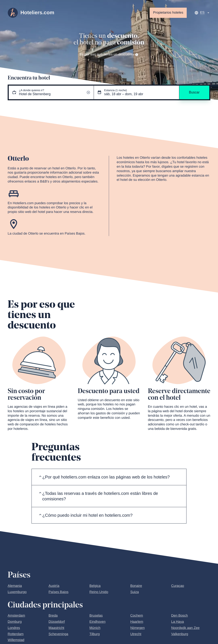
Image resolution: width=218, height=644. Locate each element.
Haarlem (137, 622)
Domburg (15, 622)
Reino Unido (99, 592)
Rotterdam (16, 634)
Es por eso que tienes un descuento (109, 54)
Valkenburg (180, 634)
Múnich (95, 628)
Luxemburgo (17, 592)
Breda (53, 616)
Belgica (95, 586)
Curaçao (178, 586)
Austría (54, 586)
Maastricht (56, 628)
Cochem (137, 616)
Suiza (135, 592)
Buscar (194, 92)
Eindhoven (98, 622)
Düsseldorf (57, 622)
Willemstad (16, 640)
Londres (14, 628)
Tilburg (95, 634)
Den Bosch (179, 616)
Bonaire (136, 586)
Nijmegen (138, 628)
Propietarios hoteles (168, 13)
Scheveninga (58, 634)
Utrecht (136, 634)
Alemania (15, 586)
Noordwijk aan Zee (185, 628)
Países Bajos (58, 592)
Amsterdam (16, 616)
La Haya (178, 622)
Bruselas (96, 616)
